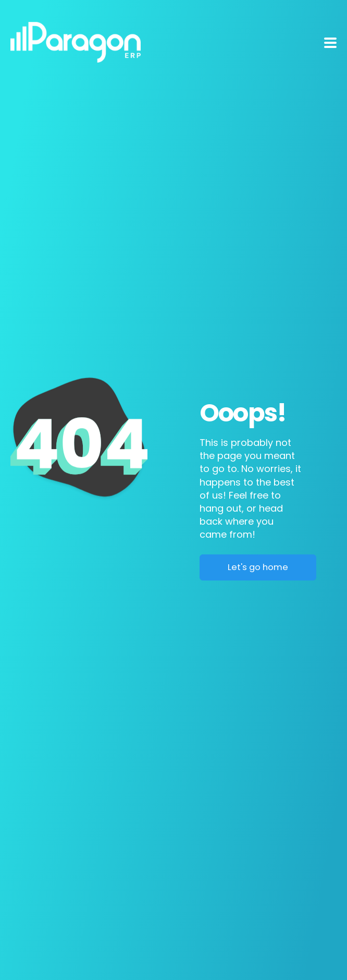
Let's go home (258, 567)
